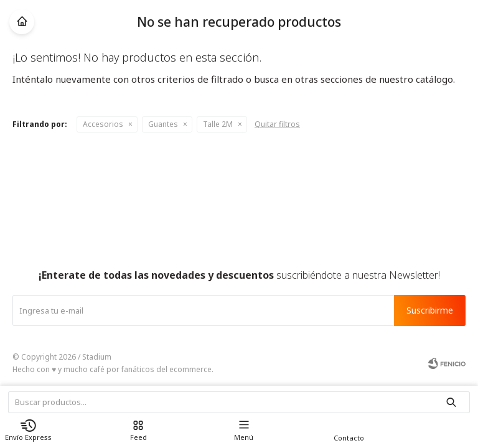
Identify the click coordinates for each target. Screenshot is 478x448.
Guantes (163, 124)
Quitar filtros (277, 124)
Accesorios (103, 124)
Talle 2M (218, 124)
